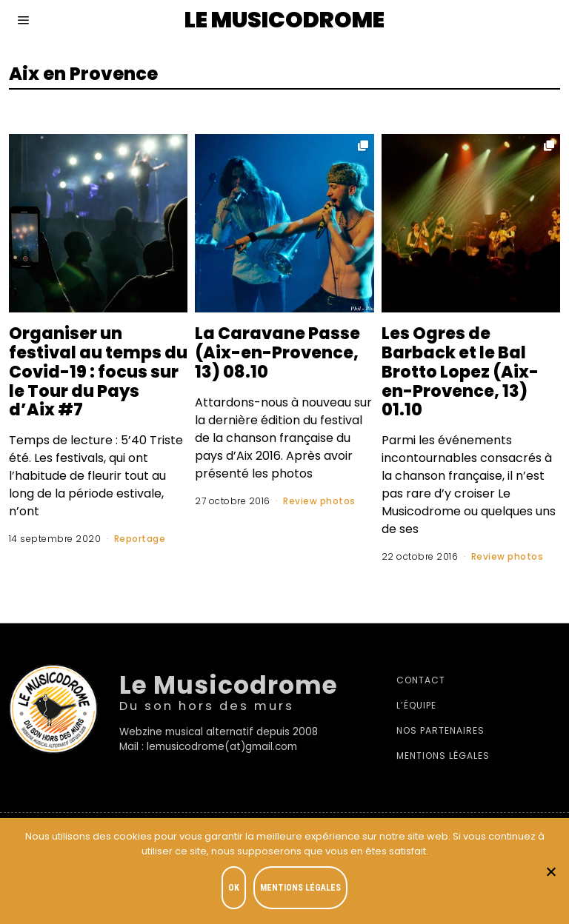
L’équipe (416, 705)
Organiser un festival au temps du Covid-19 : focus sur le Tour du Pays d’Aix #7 (91, 371)
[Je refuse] (550, 871)
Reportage (140, 539)
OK (234, 888)
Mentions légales (443, 756)
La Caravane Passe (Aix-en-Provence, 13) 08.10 (278, 352)
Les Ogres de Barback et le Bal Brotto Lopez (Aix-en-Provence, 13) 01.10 (460, 371)
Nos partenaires (440, 730)
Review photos (319, 501)
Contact (421, 680)
